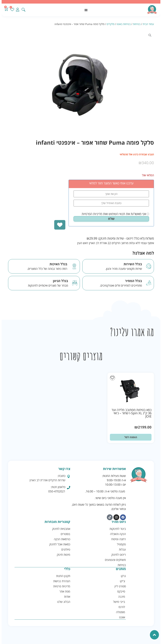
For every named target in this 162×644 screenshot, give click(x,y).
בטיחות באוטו (124, 24)
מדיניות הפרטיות (92, 214)
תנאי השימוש (117, 214)
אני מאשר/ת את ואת (115, 214)
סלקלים (111, 24)
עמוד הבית (148, 24)
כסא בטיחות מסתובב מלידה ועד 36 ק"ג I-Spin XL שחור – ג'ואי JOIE (132, 413)
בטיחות (137, 24)
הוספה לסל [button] (131, 437)
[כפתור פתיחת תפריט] (86, 10)
